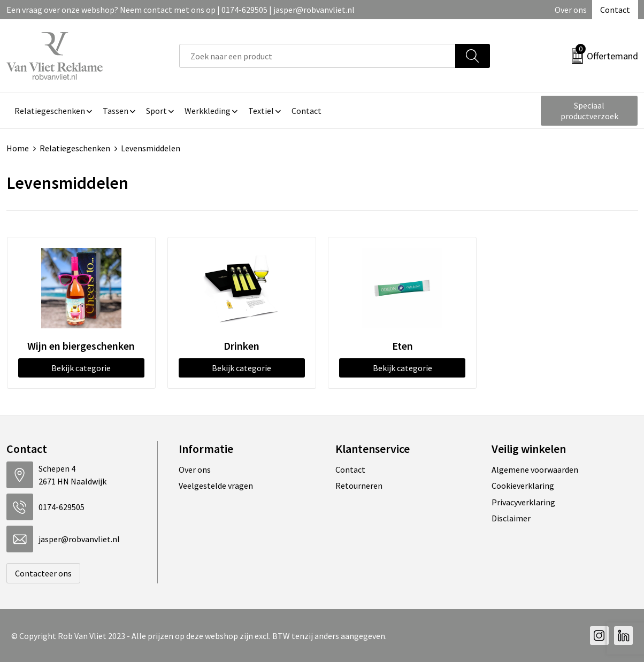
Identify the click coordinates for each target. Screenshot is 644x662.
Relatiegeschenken (75, 148)
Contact (615, 10)
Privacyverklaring (523, 502)
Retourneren (359, 486)
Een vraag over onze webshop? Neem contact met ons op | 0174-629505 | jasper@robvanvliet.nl (181, 10)
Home (18, 148)
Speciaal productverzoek (589, 111)
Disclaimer (511, 518)
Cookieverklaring (523, 486)
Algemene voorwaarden (535, 469)
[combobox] (317, 56)
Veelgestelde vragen (216, 486)
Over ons (571, 10)
